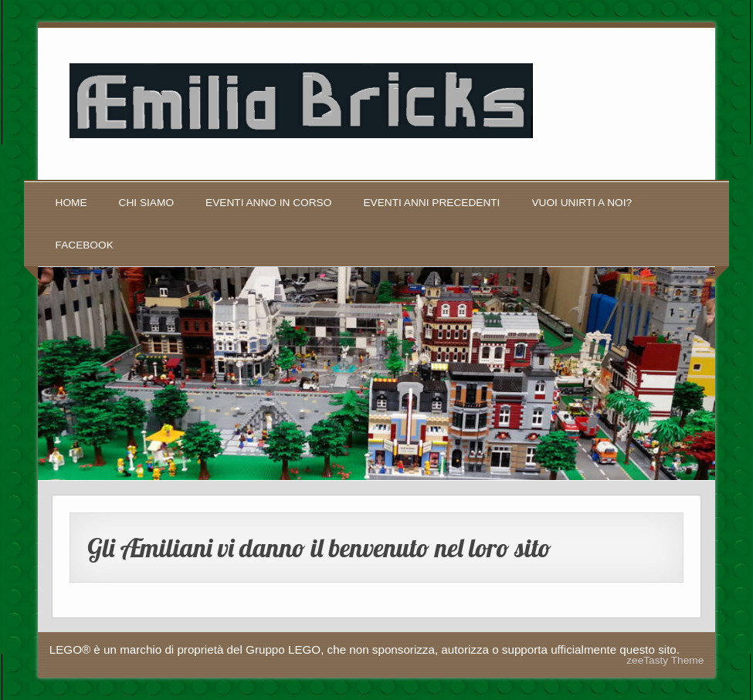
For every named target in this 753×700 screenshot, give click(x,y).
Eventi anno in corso (268, 203)
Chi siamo (146, 203)
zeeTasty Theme (665, 660)
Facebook (85, 245)
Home (71, 203)
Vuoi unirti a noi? (582, 203)
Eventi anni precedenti (431, 203)
